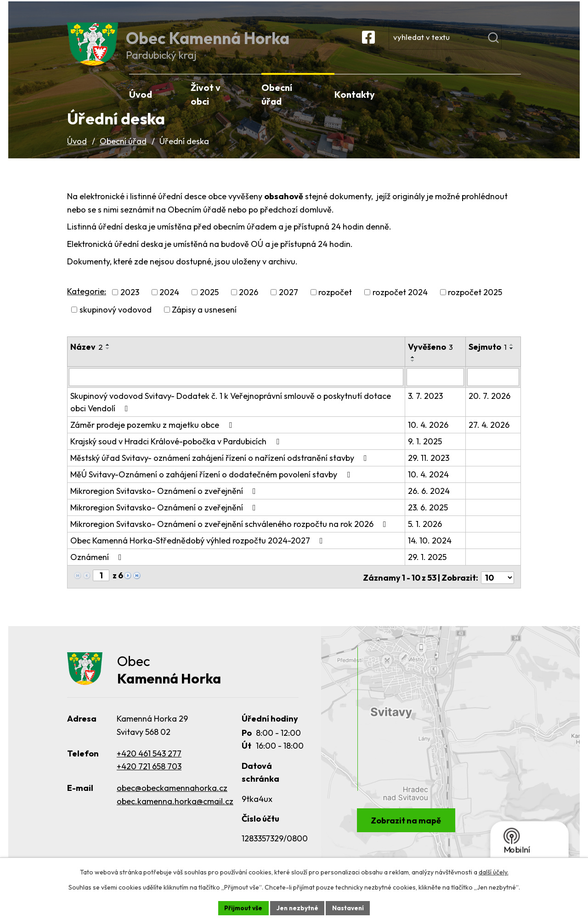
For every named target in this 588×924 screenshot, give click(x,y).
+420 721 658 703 (149, 775)
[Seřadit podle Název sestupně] (108, 358)
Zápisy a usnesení (204, 319)
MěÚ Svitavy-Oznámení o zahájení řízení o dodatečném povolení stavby (212, 483)
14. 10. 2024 (430, 549)
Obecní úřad (123, 150)
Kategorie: (87, 300)
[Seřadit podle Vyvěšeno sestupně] (413, 370)
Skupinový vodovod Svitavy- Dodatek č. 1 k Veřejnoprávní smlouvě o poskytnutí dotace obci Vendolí (231, 411)
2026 (249, 301)
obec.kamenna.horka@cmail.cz (175, 809)
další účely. (494, 872)
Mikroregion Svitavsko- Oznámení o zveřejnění (165, 500)
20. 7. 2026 (489, 405)
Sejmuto (488, 356)
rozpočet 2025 (475, 301)
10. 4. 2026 (429, 434)
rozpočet (335, 301)
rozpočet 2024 (400, 301)
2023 (130, 301)
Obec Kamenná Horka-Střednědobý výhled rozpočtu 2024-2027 (198, 549)
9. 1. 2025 (425, 450)
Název (87, 356)
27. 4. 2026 (489, 434)
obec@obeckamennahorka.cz (172, 796)
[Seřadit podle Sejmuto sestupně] (474, 370)
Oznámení (98, 566)
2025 (209, 301)
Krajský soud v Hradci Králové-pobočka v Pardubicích (177, 450)
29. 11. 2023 (429, 467)
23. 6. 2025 (428, 516)
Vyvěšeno (431, 356)
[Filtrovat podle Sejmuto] (493, 386)
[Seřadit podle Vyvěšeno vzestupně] (413, 366)
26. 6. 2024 (429, 500)
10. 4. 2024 (429, 483)
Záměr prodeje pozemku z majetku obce (153, 434)
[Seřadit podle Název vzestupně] (108, 354)
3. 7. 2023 (426, 405)
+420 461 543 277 (149, 761)
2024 (169, 301)
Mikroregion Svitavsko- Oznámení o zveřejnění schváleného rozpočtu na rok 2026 (230, 533)
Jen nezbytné (297, 907)
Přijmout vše (242, 907)
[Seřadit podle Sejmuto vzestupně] (474, 366)
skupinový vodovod (116, 319)
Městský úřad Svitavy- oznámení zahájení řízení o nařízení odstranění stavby (220, 467)
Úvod (77, 150)
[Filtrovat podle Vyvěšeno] (435, 386)
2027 (288, 301)
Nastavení (349, 907)
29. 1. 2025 (428, 566)
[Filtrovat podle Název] (236, 386)
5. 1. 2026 (425, 533)
